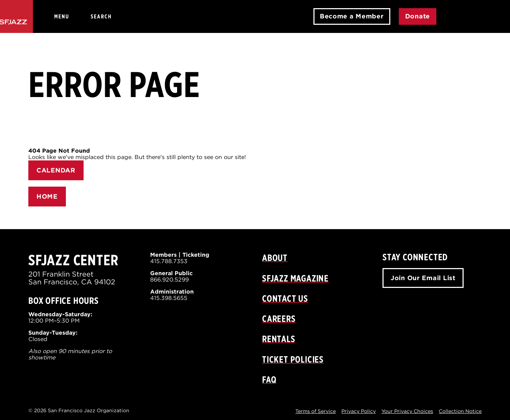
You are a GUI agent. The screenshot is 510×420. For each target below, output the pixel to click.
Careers (279, 319)
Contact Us (285, 298)
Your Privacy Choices (407, 411)
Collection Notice (460, 411)
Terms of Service (316, 411)
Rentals (279, 339)
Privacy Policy (359, 411)
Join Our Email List (423, 278)
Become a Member (352, 16)
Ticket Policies (293, 359)
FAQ (269, 379)
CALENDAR (56, 170)
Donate (418, 16)
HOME (47, 196)
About (275, 258)
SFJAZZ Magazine (295, 278)
